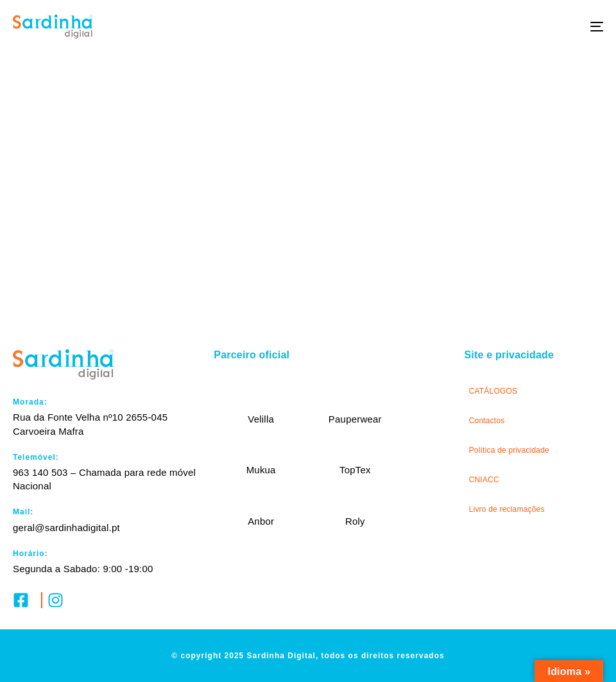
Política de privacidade (509, 450)
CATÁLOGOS (493, 391)
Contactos (487, 421)
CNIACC (484, 480)
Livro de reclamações (507, 509)
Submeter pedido (308, 259)
